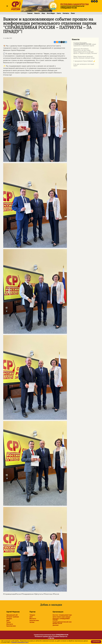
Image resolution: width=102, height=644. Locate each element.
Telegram (9, 619)
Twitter (9, 622)
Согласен (96, 642)
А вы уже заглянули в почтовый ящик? (83, 65)
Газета (59, 13)
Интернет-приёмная (13, 617)
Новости (37, 13)
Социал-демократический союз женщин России (62, 623)
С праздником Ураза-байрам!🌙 (83, 61)
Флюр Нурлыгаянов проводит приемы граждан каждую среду (83, 57)
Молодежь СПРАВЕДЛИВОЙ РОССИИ (61, 619)
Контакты (66, 13)
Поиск (73, 13)
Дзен (8, 620)
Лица (43, 13)
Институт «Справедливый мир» (62, 615)
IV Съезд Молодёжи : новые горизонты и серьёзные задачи (84, 44)
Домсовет (56, 625)
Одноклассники (11, 626)
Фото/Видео (51, 13)
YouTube (32, 622)
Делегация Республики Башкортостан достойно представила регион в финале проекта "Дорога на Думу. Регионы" (85, 51)
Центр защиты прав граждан (61, 617)
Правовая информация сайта (20, 642)
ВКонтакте (10, 624)
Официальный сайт (12, 615)
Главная (30, 13)
